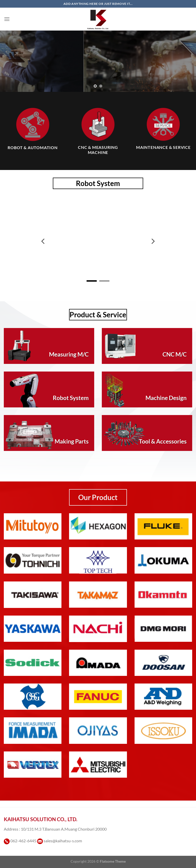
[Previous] (43, 241)
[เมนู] (7, 19)
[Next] (153, 241)
